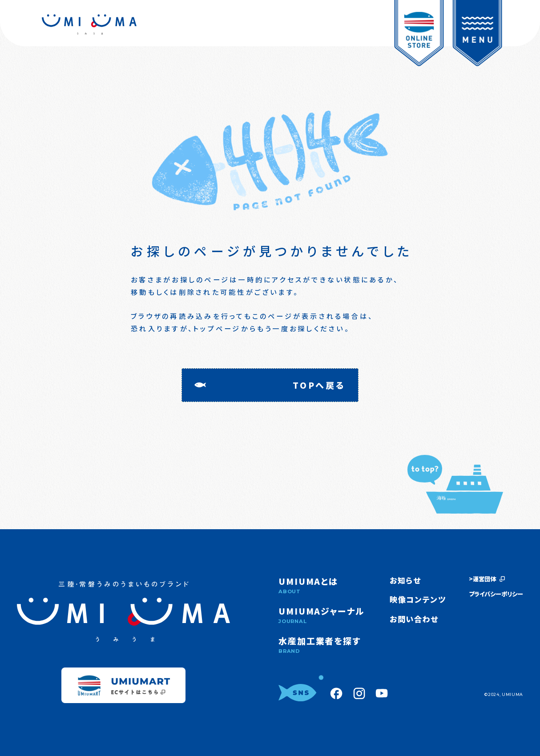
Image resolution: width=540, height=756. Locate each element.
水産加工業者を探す (322, 645)
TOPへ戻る (319, 385)
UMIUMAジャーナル (322, 615)
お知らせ (405, 580)
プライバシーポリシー (496, 594)
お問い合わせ (414, 619)
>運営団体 (487, 579)
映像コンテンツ (418, 599)
